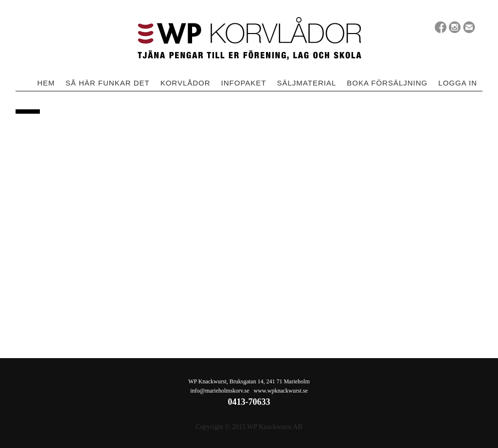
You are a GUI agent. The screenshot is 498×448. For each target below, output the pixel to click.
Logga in (458, 83)
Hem (46, 83)
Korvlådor (186, 83)
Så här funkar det (108, 83)
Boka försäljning (387, 83)
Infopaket (244, 83)
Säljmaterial (306, 83)
